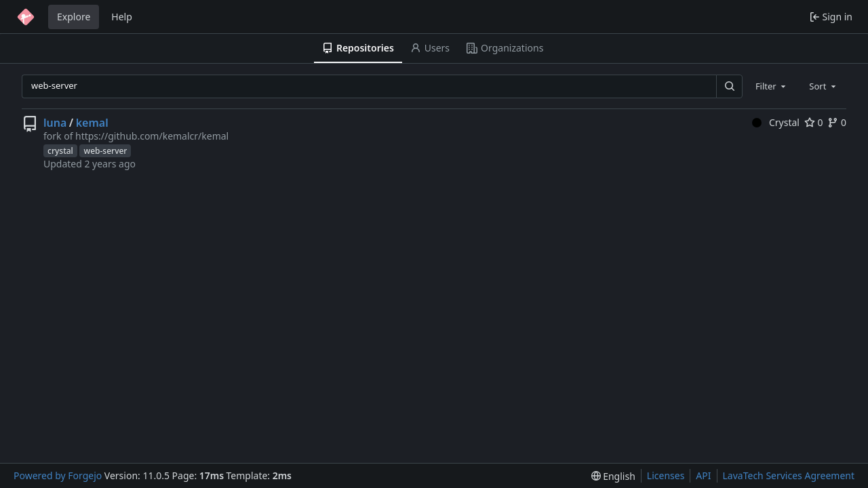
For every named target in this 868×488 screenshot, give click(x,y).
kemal (92, 123)
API (703, 475)
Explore (74, 17)
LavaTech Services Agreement (789, 475)
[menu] (613, 476)
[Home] (26, 17)
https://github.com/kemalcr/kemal (152, 136)
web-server (105, 151)
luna (55, 123)
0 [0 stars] (814, 122)
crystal (60, 151)
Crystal (776, 122)
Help (122, 17)
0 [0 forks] (837, 122)
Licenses (666, 475)
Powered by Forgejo (58, 475)
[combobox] (772, 86)
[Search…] (729, 86)
